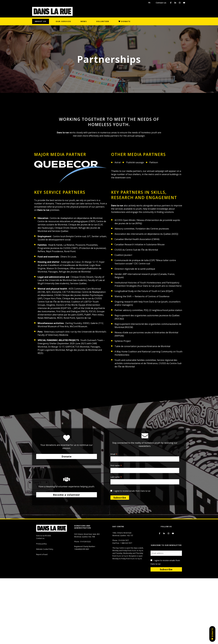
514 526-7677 (124, 540)
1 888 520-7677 (126, 543)
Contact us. (40, 538)
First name (116, 466)
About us (41, 21)
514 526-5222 (86, 542)
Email (114, 454)
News (84, 21)
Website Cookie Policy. (45, 549)
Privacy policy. (42, 544)
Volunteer (103, 21)
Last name (116, 477)
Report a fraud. (42, 554)
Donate (124, 21)
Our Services (63, 21)
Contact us (161, 3)
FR (149, 3)
